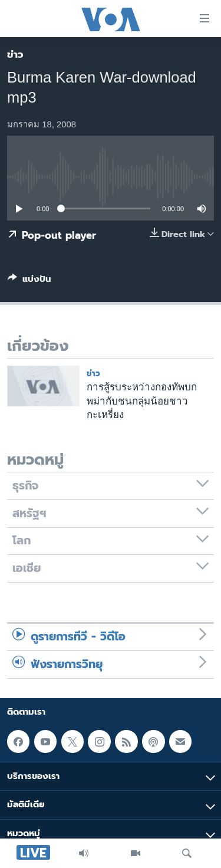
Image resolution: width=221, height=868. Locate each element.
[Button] (29, 281)
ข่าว (15, 54)
